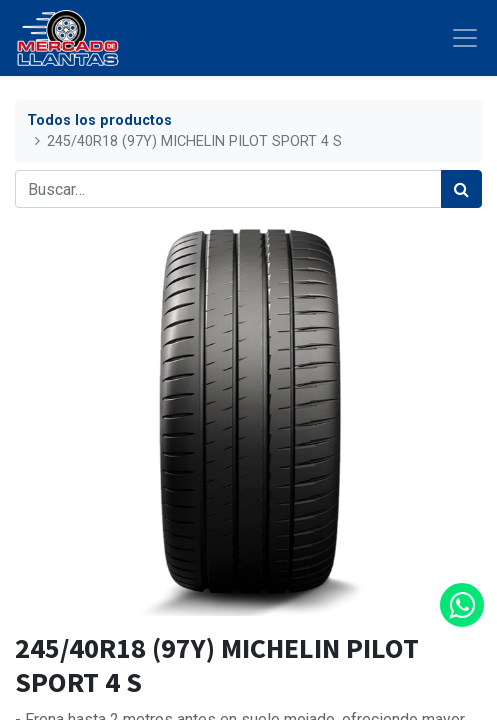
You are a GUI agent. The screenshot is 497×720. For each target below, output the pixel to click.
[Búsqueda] (461, 189)
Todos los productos (99, 120)
